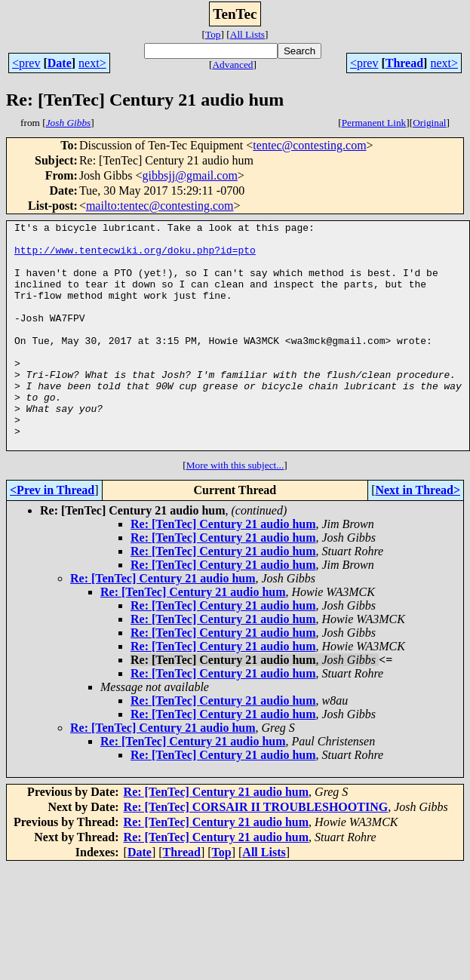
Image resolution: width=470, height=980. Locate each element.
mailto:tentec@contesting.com (160, 206)
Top (213, 34)
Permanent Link (374, 123)
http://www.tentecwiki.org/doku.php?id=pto (135, 257)
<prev (26, 63)
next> (92, 63)
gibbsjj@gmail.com (190, 175)
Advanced (232, 65)
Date (60, 63)
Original (429, 123)
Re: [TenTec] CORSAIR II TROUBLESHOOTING (256, 852)
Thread (404, 63)
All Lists (247, 34)
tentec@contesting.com (309, 145)
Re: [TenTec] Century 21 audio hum (223, 569)
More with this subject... (235, 510)
